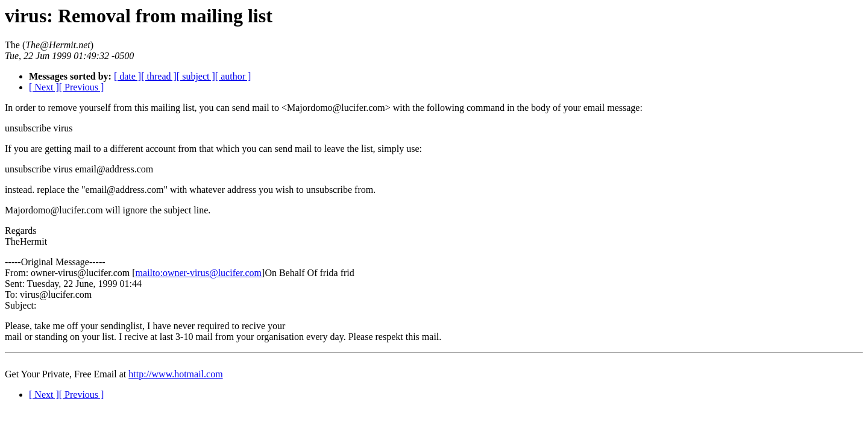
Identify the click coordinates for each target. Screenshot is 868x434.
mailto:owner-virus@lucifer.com (199, 273)
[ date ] (127, 76)
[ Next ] (44, 87)
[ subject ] (196, 76)
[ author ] (233, 76)
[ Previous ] (82, 87)
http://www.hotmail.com (175, 374)
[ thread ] (159, 76)
